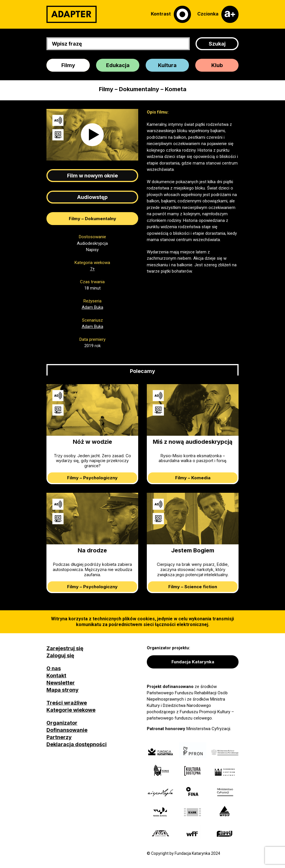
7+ (92, 269)
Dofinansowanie (67, 730)
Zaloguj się (60, 655)
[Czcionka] (218, 14)
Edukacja (118, 65)
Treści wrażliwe (67, 703)
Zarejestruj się (65, 648)
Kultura (167, 65)
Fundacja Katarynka (193, 662)
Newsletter (61, 683)
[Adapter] (72, 14)
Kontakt (56, 676)
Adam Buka (92, 307)
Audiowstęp (92, 197)
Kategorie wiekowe (71, 710)
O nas (54, 668)
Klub (217, 65)
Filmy (68, 65)
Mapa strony (63, 690)
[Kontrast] (171, 14)
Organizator (62, 723)
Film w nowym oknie (92, 176)
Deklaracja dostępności (77, 744)
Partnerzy (59, 737)
